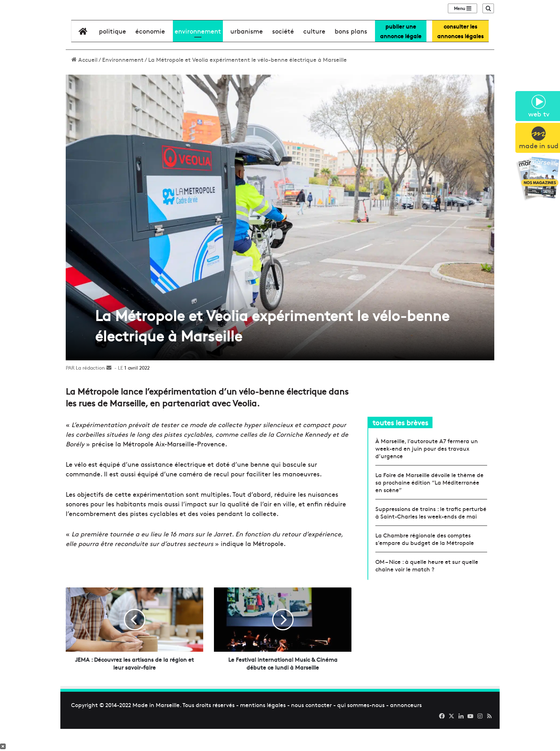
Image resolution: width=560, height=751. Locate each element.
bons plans (351, 53)
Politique (112, 53)
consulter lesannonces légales (460, 53)
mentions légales (263, 727)
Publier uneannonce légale (401, 53)
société (283, 53)
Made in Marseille (156, 727)
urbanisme (247, 53)
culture (314, 53)
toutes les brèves (400, 444)
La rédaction (90, 390)
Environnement (123, 81)
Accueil (84, 81)
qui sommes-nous (361, 727)
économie (150, 53)
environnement (198, 53)
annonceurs (406, 727)
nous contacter (311, 727)
